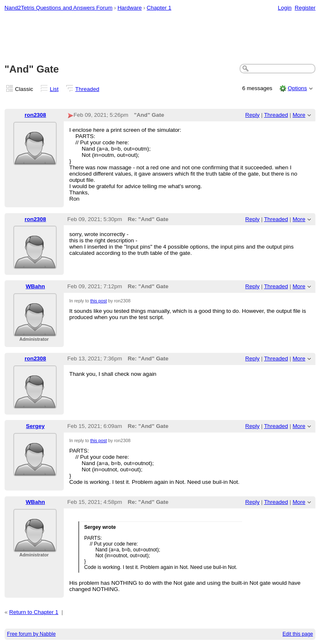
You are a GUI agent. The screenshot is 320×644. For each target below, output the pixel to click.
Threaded (87, 89)
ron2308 (35, 115)
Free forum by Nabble (31, 634)
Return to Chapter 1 (34, 612)
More (299, 115)
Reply (252, 115)
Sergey (35, 426)
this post (98, 301)
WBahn (35, 286)
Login (285, 8)
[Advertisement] (160, 38)
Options (297, 88)
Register (305, 8)
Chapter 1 (159, 8)
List (54, 89)
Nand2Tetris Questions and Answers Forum (59, 8)
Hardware (130, 8)
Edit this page (298, 634)
